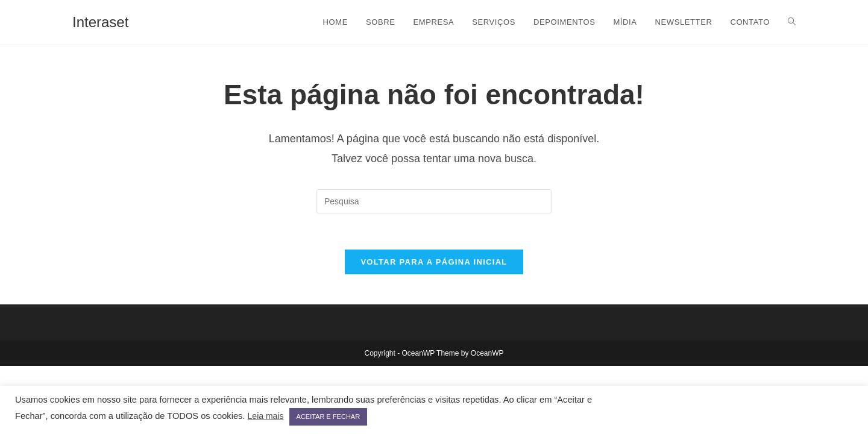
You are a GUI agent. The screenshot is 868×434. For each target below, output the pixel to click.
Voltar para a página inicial (434, 262)
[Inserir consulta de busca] (434, 201)
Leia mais (266, 416)
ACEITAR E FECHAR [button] (329, 417)
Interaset (100, 22)
